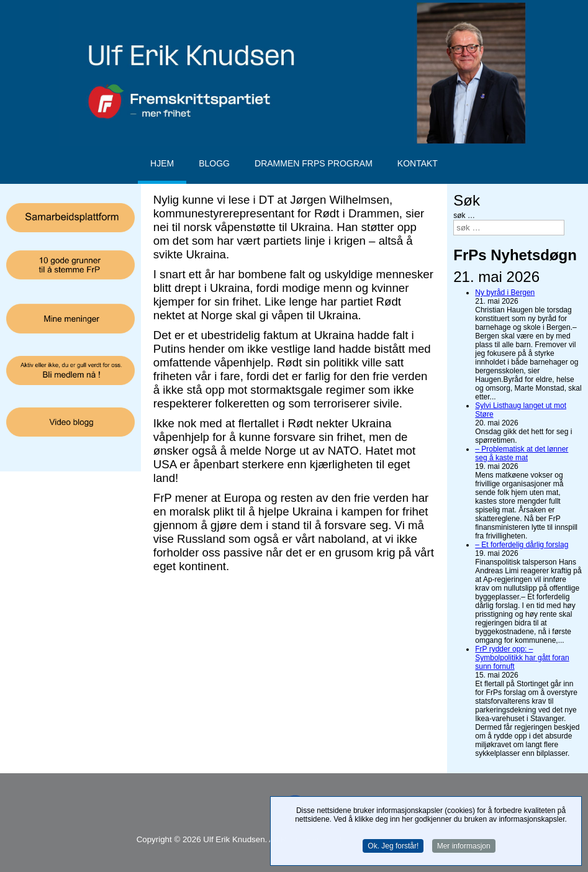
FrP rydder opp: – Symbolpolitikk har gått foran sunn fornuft (522, 658)
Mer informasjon (464, 847)
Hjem (162, 163)
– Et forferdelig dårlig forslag (522, 545)
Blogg (214, 163)
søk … (464, 216)
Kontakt (418, 163)
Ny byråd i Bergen (505, 293)
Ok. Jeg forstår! (393, 847)
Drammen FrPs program (314, 163)
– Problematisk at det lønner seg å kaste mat (522, 453)
